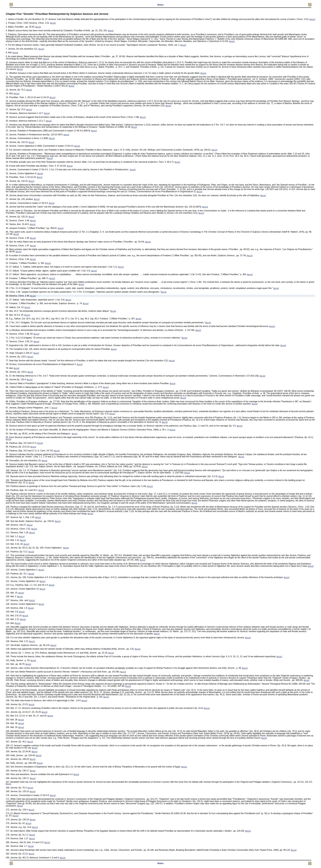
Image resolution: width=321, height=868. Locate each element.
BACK (312, 19)
